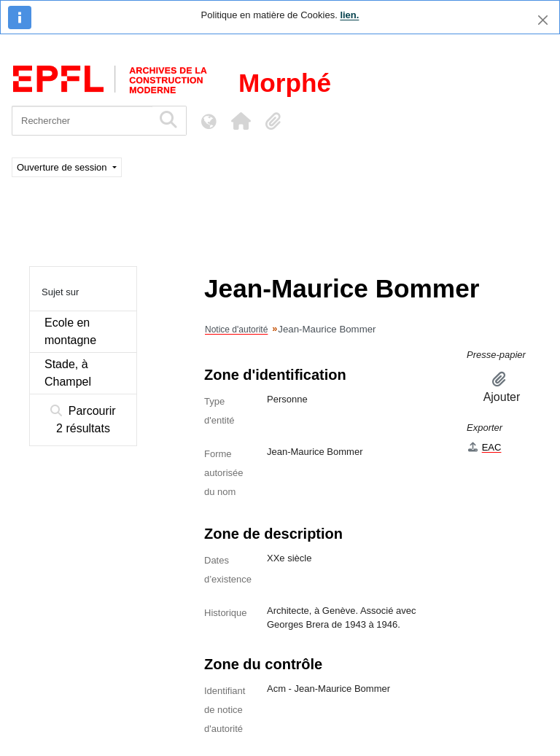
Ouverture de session (63, 167)
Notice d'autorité (236, 330)
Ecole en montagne (70, 331)
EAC (484, 447)
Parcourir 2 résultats (83, 420)
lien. (349, 15)
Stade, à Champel (68, 373)
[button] (241, 121)
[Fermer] (543, 20)
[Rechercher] (82, 121)
